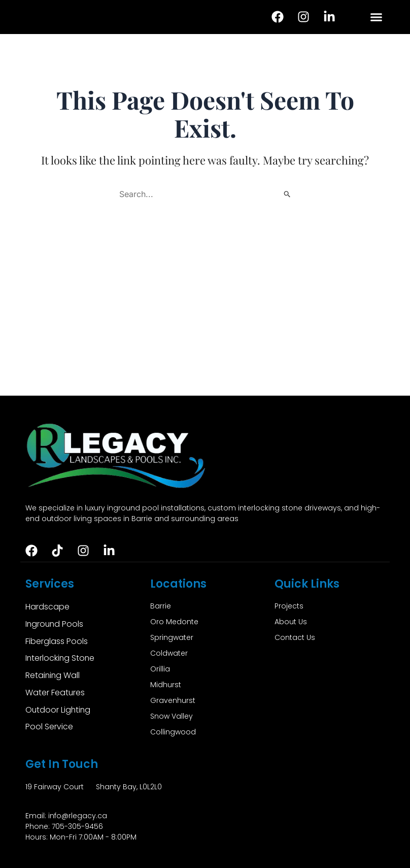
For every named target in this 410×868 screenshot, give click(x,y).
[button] (377, 17)
